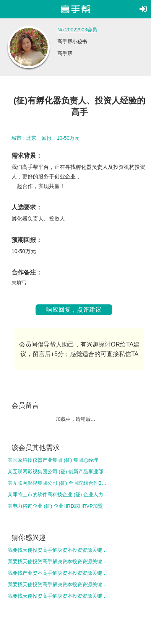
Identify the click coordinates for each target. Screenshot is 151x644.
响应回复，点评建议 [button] (74, 310)
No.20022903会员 (77, 30)
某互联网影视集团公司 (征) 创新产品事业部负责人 (58, 472)
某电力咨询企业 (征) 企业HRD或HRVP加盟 (55, 506)
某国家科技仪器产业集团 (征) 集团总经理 (53, 460)
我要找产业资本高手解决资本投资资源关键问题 (58, 573)
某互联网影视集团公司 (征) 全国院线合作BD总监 (58, 483)
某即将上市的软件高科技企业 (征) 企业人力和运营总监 (58, 494)
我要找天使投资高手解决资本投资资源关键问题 (58, 550)
